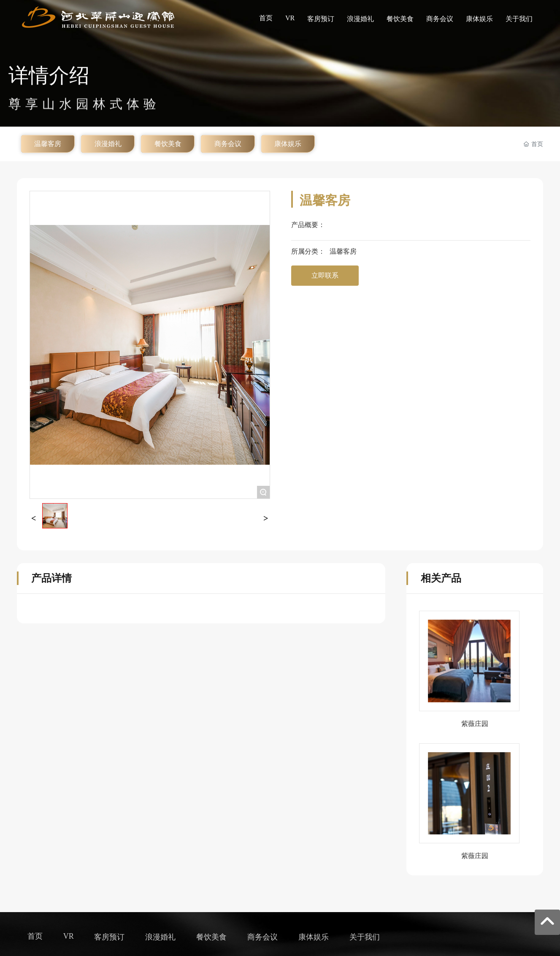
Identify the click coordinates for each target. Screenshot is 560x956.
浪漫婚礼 (108, 144)
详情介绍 (49, 82)
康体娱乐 (288, 144)
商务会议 (228, 144)
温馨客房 (48, 144)
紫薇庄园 (475, 724)
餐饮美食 (168, 144)
